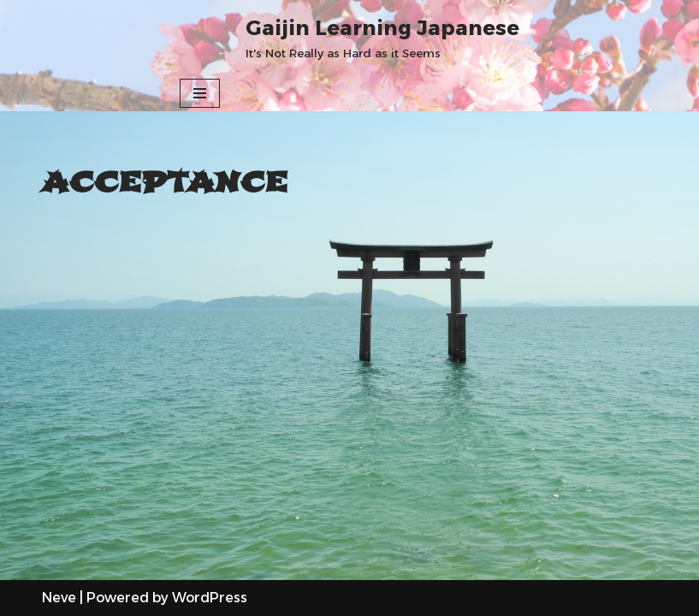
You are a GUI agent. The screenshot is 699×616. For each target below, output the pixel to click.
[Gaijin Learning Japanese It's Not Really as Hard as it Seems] (382, 38)
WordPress (210, 598)
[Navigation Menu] (200, 93)
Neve (59, 598)
